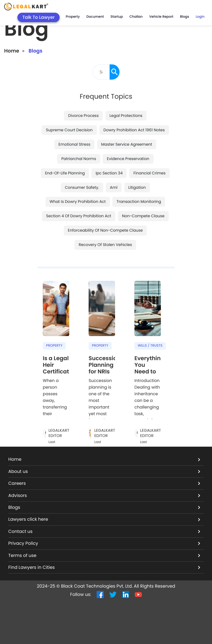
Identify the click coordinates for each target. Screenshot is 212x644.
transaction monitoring (139, 201)
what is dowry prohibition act (78, 201)
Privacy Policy (104, 543)
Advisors (104, 495)
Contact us (104, 531)
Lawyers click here (104, 519)
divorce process (83, 115)
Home (12, 51)
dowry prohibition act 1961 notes (134, 130)
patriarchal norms (79, 158)
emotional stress (75, 144)
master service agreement (127, 144)
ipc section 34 (109, 173)
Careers (104, 483)
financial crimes (149, 173)
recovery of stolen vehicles (105, 245)
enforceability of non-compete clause (105, 230)
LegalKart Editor (59, 433)
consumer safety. (82, 187)
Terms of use (104, 555)
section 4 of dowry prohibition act (79, 216)
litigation (137, 187)
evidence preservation (128, 158)
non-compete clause (143, 216)
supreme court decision (69, 130)
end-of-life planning (65, 173)
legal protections (126, 115)
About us (104, 471)
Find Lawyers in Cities (104, 567)
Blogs (104, 507)
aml (114, 187)
